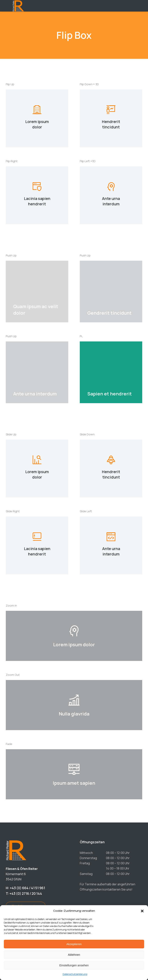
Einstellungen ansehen (74, 965)
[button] (142, 911)
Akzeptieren (74, 944)
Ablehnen (74, 955)
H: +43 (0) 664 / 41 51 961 (25, 888)
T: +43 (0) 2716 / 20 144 (24, 894)
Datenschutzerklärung (75, 974)
